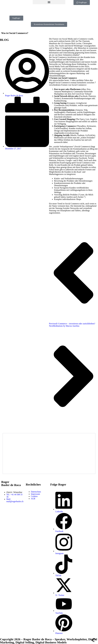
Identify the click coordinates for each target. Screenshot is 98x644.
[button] (49, 2)
